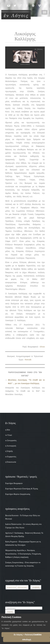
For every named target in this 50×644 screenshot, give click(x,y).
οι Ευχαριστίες (11, 457)
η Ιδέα (8, 430)
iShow (42, 347)
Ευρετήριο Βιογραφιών (14, 483)
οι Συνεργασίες (11, 440)
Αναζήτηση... (5, 606)
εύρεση (10, 612)
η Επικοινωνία (11, 462)
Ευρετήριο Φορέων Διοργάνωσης (18, 494)
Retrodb (28, 360)
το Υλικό (9, 435)
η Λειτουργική (11, 446)
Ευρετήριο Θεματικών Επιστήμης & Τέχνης (22, 489)
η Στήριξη (9, 451)
